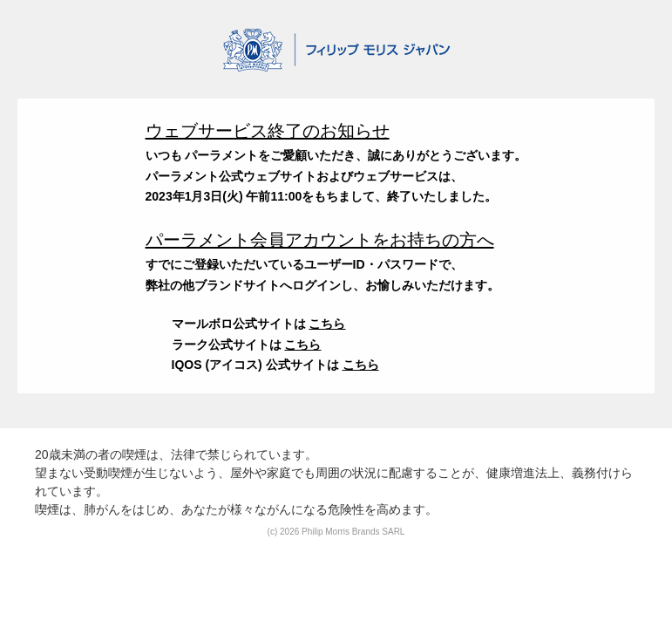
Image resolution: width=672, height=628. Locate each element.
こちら (327, 324)
